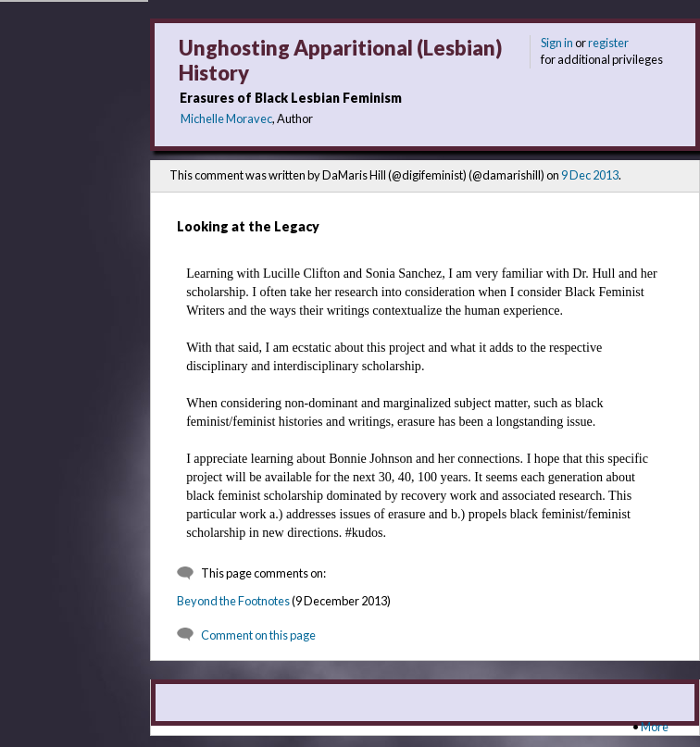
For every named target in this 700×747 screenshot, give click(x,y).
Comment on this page (258, 635)
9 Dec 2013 (590, 175)
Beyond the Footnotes (233, 601)
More (655, 727)
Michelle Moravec (226, 118)
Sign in (557, 43)
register (608, 43)
